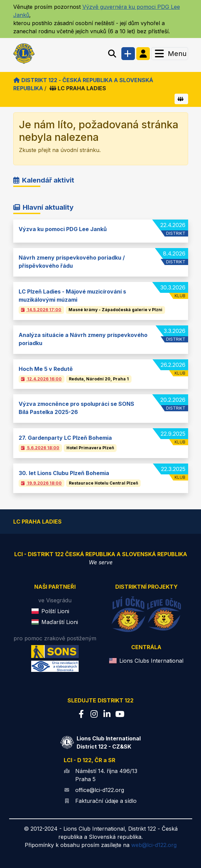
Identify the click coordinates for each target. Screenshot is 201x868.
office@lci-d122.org (100, 790)
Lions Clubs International (151, 661)
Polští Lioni (55, 611)
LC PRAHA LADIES (78, 88)
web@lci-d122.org (154, 845)
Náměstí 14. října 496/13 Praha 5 (106, 775)
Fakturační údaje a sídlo (106, 801)
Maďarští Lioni (60, 622)
